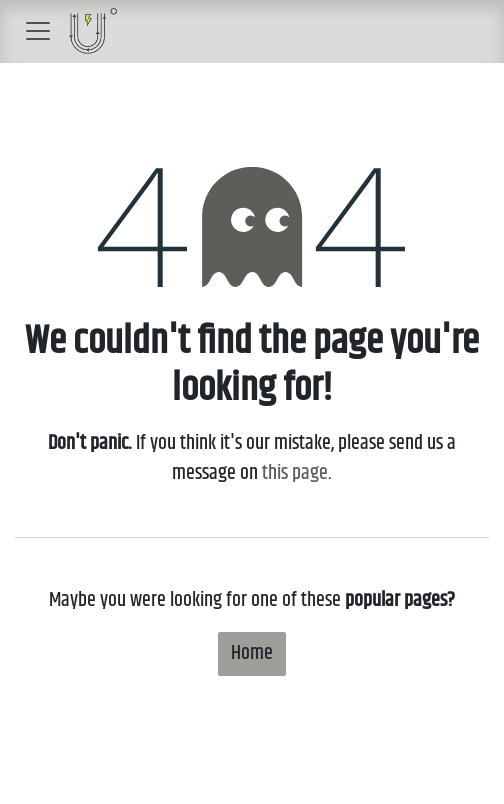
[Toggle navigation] (38, 31)
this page (295, 473)
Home (252, 653)
